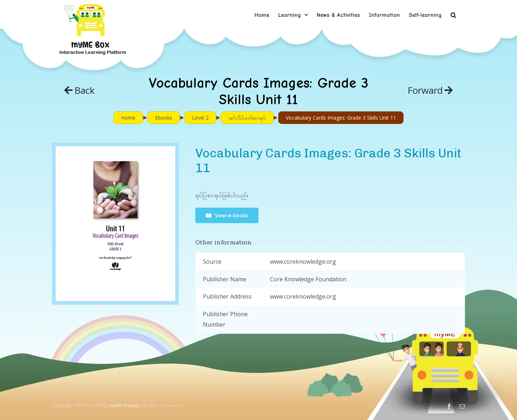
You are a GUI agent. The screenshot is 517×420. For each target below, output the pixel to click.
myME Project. (125, 405)
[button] (453, 15)
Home (128, 118)
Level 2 (200, 118)
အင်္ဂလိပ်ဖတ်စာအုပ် (247, 118)
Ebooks (164, 118)
